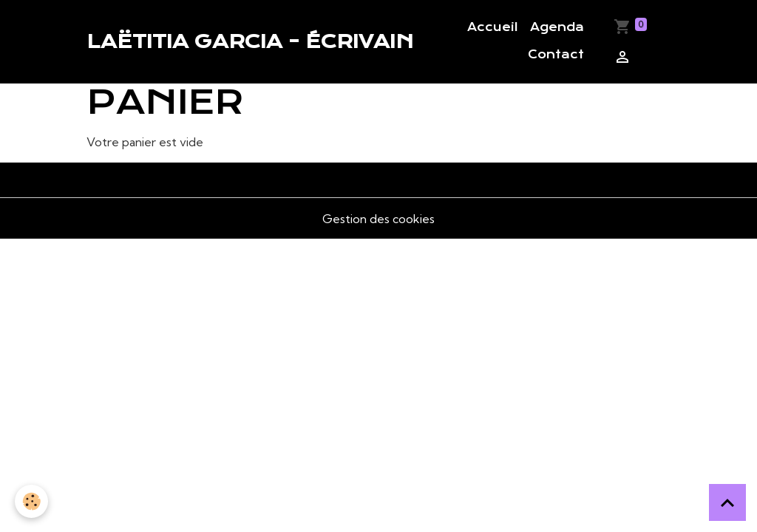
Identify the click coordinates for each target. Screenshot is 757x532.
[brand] (250, 41)
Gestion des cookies (378, 219)
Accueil (493, 27)
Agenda (557, 27)
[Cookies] (31, 501)
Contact (556, 55)
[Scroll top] (727, 502)
